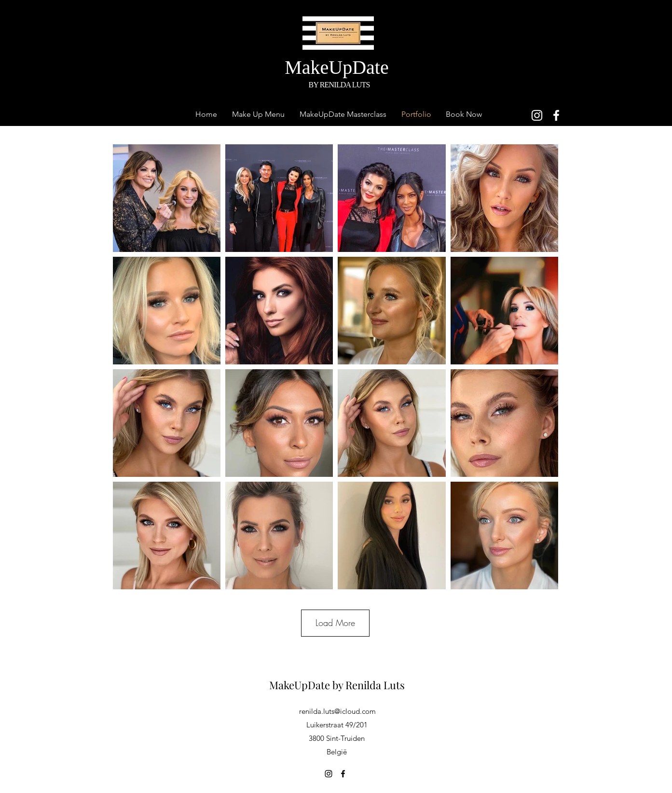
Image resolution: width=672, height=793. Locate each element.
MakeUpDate (339, 67)
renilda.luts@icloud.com (337, 711)
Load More (335, 623)
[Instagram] (537, 115)
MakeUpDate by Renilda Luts (337, 685)
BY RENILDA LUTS (339, 85)
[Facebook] (556, 115)
